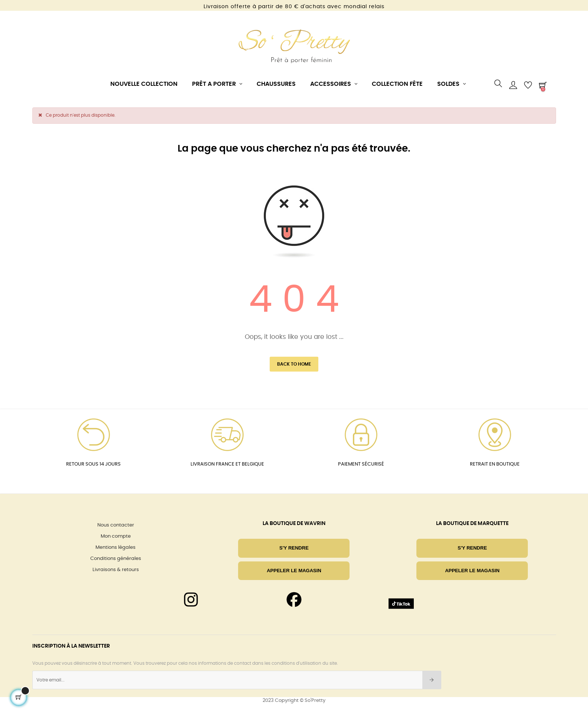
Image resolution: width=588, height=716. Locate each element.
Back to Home (294, 364)
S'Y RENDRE (294, 548)
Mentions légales (116, 547)
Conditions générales (116, 559)
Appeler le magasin (294, 571)
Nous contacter (116, 525)
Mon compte (116, 536)
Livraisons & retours (116, 570)
